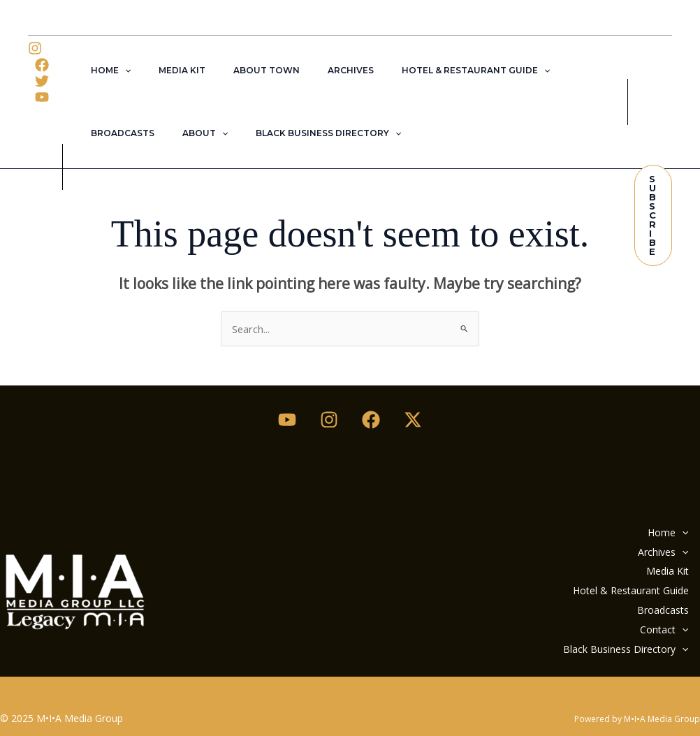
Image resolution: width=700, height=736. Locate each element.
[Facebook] (42, 65)
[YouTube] (42, 97)
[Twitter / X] (413, 418)
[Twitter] (42, 81)
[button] (653, 215)
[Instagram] (35, 48)
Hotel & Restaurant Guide (425, 71)
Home (105, 71)
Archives (312, 70)
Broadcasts (548, 70)
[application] (119, 71)
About (108, 133)
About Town (239, 70)
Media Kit (165, 70)
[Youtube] (287, 418)
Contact (659, 611)
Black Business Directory (220, 133)
